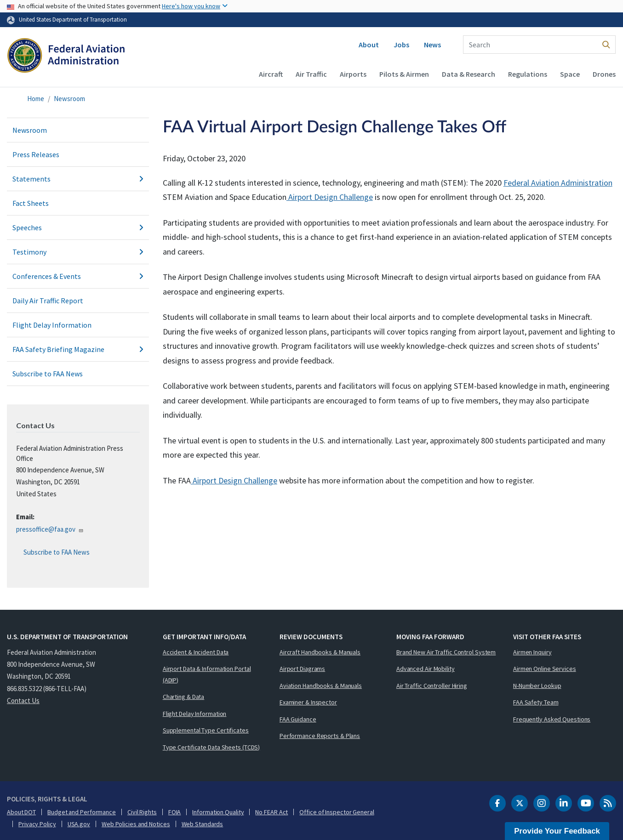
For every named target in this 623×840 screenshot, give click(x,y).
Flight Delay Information (52, 325)
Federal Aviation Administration (558, 183)
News (432, 45)
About (369, 45)
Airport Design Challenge (330, 197)
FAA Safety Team (536, 702)
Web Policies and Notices (136, 824)
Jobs (401, 45)
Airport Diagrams (302, 669)
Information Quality (218, 812)
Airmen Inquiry (532, 652)
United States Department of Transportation (73, 19)
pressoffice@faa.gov (50, 529)
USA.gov (79, 824)
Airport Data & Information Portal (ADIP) (207, 674)
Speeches (78, 227)
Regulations (528, 74)
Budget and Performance (82, 812)
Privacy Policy (37, 824)
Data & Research (469, 74)
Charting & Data (184, 697)
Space (570, 74)
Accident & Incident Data (196, 652)
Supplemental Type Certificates (206, 730)
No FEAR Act (271, 812)
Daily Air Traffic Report (48, 301)
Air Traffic (311, 74)
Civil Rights (142, 812)
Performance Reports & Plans (320, 736)
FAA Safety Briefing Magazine (78, 349)
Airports (353, 74)
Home (36, 99)
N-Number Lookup (537, 686)
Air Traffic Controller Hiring (432, 686)
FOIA (175, 812)
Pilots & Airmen (404, 74)
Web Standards (203, 824)
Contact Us (23, 701)
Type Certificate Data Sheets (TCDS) (211, 747)
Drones (604, 74)
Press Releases (36, 154)
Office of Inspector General (337, 812)
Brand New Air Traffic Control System (446, 652)
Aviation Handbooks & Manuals (321, 686)
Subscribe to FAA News (48, 374)
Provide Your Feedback (557, 831)
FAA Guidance (298, 719)
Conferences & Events (78, 276)
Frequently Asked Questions (552, 719)
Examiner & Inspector (308, 702)
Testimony (78, 252)
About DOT (21, 812)
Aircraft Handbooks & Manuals (320, 652)
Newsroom (69, 99)
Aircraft (271, 74)
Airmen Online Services (545, 669)
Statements (78, 179)
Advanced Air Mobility (426, 669)
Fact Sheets (31, 203)
